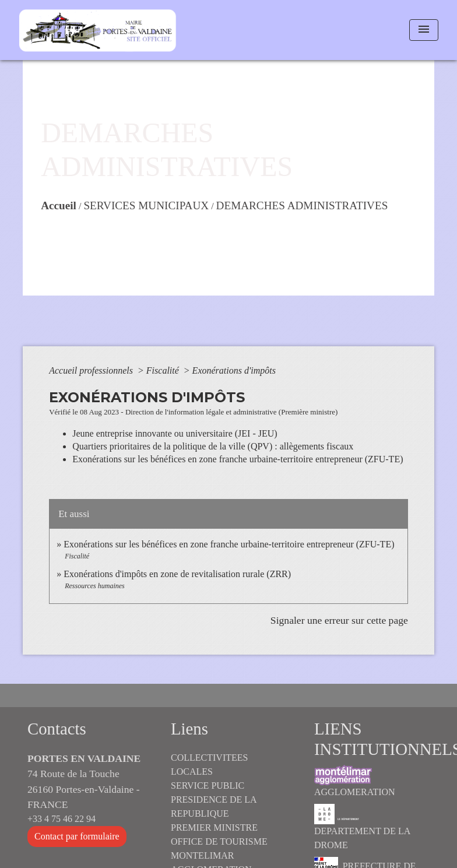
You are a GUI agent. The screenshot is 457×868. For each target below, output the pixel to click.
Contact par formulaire (77, 836)
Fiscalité (164, 370)
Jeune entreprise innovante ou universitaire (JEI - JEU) (175, 433)
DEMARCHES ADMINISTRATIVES (302, 205)
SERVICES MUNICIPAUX (146, 205)
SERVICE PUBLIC (208, 786)
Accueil (59, 205)
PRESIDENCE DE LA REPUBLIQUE (214, 806)
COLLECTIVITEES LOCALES (209, 765)
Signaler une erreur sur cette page (339, 620)
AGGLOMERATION (355, 781)
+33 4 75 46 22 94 (61, 819)
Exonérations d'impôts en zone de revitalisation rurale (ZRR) (177, 574)
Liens (189, 729)
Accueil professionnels (92, 370)
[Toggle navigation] (424, 30)
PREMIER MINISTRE (214, 827)
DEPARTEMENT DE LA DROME (362, 827)
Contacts (57, 729)
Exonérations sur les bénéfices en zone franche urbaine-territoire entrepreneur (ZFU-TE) (238, 459)
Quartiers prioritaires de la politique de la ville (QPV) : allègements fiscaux (213, 446)
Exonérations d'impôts (234, 370)
